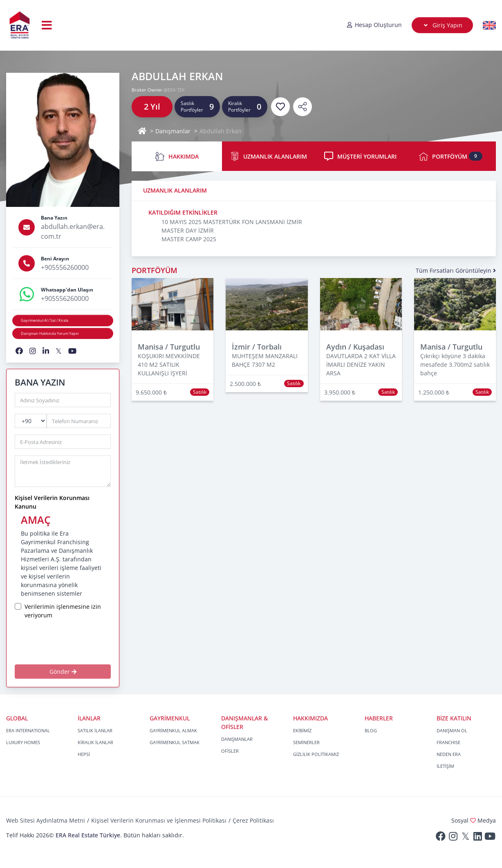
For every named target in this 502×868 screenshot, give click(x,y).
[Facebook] (441, 838)
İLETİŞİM (445, 766)
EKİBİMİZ (302, 730)
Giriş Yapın (443, 25)
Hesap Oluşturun (374, 25)
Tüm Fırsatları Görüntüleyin (456, 270)
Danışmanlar (173, 131)
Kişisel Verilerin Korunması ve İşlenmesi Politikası (159, 820)
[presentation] (74, 641)
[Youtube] (490, 838)
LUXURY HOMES (23, 742)
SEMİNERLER (306, 742)
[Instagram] (453, 838)
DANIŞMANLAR (237, 739)
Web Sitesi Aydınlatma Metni (46, 820)
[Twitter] (465, 838)
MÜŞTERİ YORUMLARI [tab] (360, 156)
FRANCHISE (448, 742)
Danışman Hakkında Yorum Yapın (50, 333)
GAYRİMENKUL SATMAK (175, 742)
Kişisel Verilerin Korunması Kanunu (52, 502)
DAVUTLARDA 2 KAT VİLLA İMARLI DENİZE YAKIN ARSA (361, 364)
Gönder (63, 672)
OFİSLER (230, 751)
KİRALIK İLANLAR (95, 742)
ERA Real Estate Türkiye (88, 835)
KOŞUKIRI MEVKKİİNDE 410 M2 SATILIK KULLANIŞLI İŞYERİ (169, 364)
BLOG (371, 730)
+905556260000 (65, 267)
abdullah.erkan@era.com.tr (73, 231)
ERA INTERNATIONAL (28, 730)
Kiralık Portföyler (239, 107)
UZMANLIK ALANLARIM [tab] (269, 156)
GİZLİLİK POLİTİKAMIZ (316, 754)
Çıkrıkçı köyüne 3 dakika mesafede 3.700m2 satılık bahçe (455, 364)
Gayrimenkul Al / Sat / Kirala (45, 320)
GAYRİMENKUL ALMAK (173, 730)
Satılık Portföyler (192, 107)
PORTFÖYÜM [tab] (451, 156)
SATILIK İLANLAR (95, 730)
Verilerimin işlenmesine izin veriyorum (63, 611)
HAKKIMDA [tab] (177, 156)
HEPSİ (84, 754)
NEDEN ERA (449, 754)
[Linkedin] (477, 838)
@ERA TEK (174, 90)
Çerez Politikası (253, 820)
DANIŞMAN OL (452, 730)
